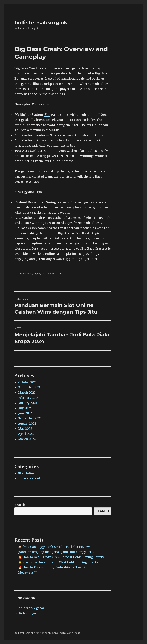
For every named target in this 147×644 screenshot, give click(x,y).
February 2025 (28, 398)
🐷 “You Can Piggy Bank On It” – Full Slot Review (54, 547)
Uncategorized (29, 478)
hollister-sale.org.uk (41, 22)
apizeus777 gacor (32, 608)
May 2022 (25, 429)
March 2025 (27, 393)
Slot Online (57, 274)
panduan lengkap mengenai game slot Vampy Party (56, 552)
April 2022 (26, 434)
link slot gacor (30, 613)
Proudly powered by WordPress (61, 633)
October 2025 (28, 382)
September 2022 (30, 418)
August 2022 (27, 423)
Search (20, 505)
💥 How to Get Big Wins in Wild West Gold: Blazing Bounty (61, 557)
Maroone (26, 274)
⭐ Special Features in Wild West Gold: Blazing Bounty (58, 562)
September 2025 (30, 387)
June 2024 (25, 413)
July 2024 (25, 408)
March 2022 (27, 439)
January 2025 (28, 403)
